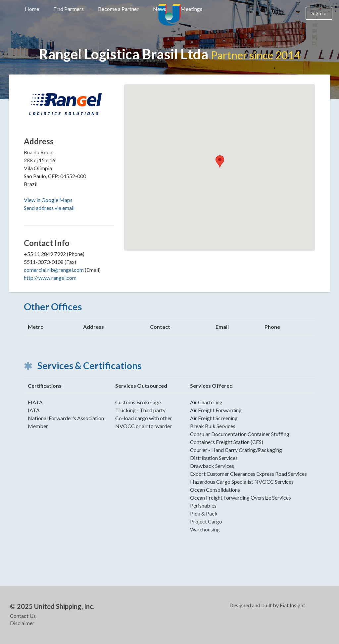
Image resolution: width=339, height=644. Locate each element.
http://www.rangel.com (50, 278)
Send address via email (49, 208)
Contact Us (23, 616)
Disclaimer (22, 623)
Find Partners (69, 9)
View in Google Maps (48, 200)
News (160, 9)
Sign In (319, 13)
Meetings (191, 9)
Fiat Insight (292, 605)
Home (32, 9)
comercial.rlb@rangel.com (54, 270)
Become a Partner (118, 9)
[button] (220, 161)
